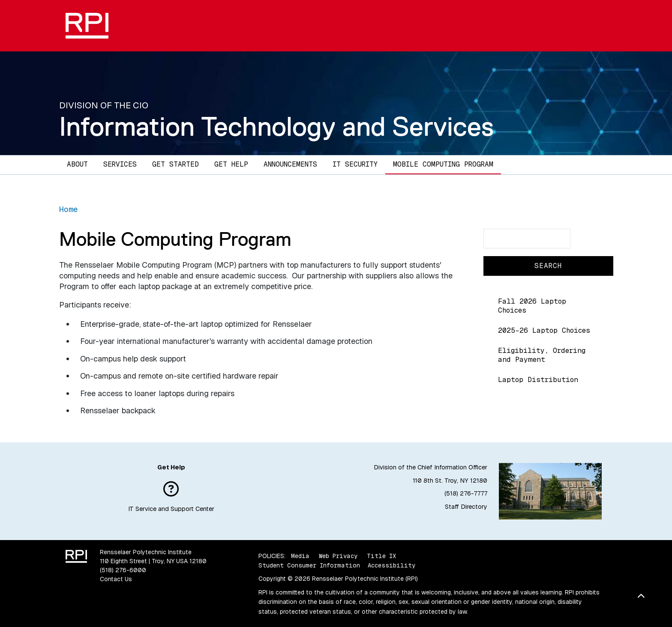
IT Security (355, 164)
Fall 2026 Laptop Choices (532, 306)
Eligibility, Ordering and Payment (542, 355)
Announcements (290, 164)
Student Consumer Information (309, 565)
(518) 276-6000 (123, 570)
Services (120, 164)
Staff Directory (466, 507)
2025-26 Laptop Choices (544, 330)
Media (300, 556)
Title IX (381, 556)
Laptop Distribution (538, 380)
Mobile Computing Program (443, 164)
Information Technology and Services (276, 126)
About (77, 164)
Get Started (175, 164)
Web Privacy (338, 556)
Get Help (231, 164)
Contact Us (116, 579)
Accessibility (391, 565)
